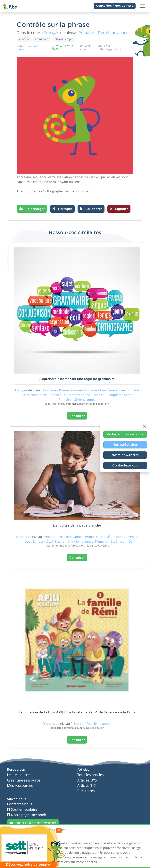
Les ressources (19, 775)
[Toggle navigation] (143, 6)
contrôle (25, 39)
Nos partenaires (125, 445)
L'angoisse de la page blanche (77, 526)
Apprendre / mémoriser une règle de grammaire (77, 379)
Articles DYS (87, 780)
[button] (91, 209)
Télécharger (32, 209)
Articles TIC (86, 786)
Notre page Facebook (26, 815)
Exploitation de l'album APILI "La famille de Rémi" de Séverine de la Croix (77, 712)
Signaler (119, 209)
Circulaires (86, 791)
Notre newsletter (125, 455)
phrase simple (64, 39)
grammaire (42, 39)
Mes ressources (20, 786)
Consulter (77, 416)
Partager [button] (62, 209)
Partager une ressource (125, 434)
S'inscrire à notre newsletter (33, 823)
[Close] (145, 427)
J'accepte (16, 837)
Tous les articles (91, 775)
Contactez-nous (125, 466)
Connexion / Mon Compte (115, 6)
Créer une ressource (24, 780)
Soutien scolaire (22, 809)
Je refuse (35, 837)
